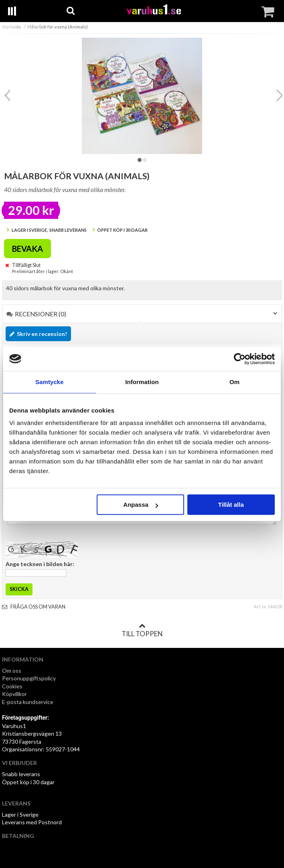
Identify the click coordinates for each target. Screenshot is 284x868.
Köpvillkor (14, 694)
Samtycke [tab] (50, 382)
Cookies (12, 686)
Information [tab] (142, 382)
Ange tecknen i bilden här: (40, 564)
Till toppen (142, 630)
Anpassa (141, 505)
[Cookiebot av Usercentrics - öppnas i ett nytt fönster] (240, 359)
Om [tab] (234, 382)
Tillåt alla (231, 505)
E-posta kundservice (28, 702)
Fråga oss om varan (34, 607)
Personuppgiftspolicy (29, 678)
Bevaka (27, 249)
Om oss (12, 671)
